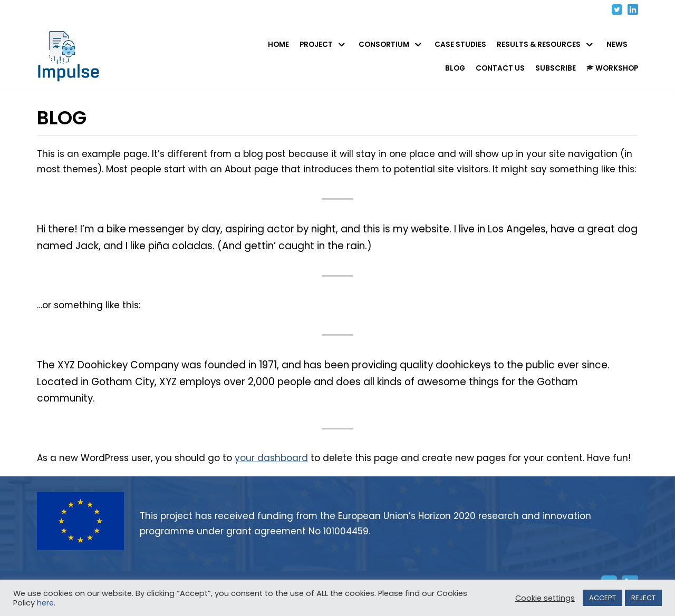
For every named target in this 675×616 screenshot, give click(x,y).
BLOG (455, 68)
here (45, 603)
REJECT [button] (643, 598)
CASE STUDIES (460, 45)
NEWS (617, 45)
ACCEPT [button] (602, 598)
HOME (278, 45)
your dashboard (271, 474)
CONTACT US (500, 68)
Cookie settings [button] (545, 598)
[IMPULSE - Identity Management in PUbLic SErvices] (71, 56)
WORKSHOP (612, 69)
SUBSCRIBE (556, 68)
